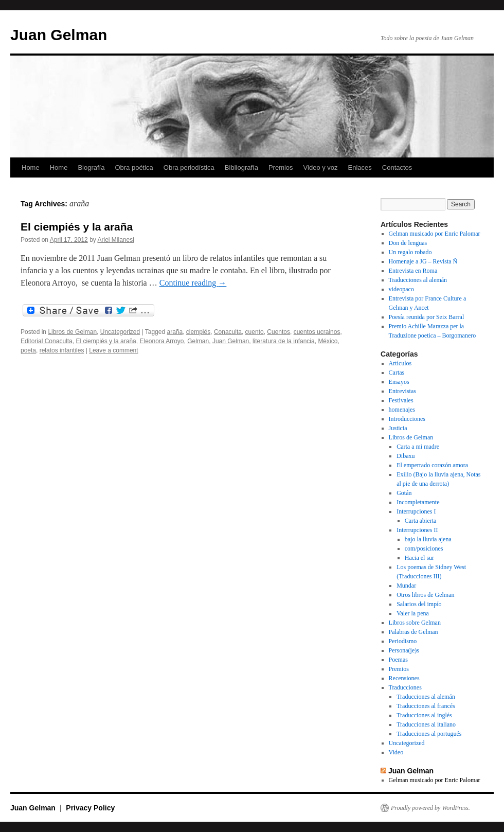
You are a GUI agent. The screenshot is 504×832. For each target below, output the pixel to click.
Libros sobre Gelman (415, 623)
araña (175, 332)
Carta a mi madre (418, 447)
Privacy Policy (90, 808)
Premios (281, 167)
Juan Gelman (59, 35)
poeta (28, 350)
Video (396, 752)
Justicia (398, 428)
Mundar (406, 586)
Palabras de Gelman (413, 632)
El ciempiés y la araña (77, 227)
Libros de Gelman (72, 332)
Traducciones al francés (426, 706)
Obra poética (134, 167)
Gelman (198, 341)
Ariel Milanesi (115, 240)
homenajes (402, 410)
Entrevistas (402, 391)
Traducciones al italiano (426, 724)
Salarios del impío (419, 604)
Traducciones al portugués (429, 734)
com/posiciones (424, 548)
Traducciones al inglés (424, 715)
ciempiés (198, 332)
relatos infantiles (62, 350)
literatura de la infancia (284, 341)
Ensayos (399, 382)
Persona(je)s (404, 650)
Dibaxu (406, 456)
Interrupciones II (417, 530)
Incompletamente (418, 502)
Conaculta (228, 332)
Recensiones (404, 678)
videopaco (401, 289)
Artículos (400, 363)
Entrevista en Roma (413, 271)
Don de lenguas (408, 243)
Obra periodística (189, 167)
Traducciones (405, 687)
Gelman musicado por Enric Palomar (435, 234)
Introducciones (407, 419)
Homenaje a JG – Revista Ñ (423, 261)
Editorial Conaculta (47, 341)
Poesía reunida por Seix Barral (427, 317)
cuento (255, 332)
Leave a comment (113, 350)
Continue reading (193, 283)
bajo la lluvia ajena (428, 539)
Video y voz (321, 167)
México (328, 341)
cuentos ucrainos (317, 332)
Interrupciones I (416, 511)
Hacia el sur (419, 558)
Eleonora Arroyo (161, 341)
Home (31, 167)
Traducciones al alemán (418, 280)
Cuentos (278, 332)
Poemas (398, 660)
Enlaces (360, 167)
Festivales (401, 400)
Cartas (397, 373)
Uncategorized (120, 332)
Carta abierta (421, 521)
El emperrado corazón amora (432, 465)
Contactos (397, 167)
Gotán (404, 493)
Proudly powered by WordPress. (430, 808)
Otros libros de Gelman (425, 595)
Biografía (91, 167)
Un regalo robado (410, 252)
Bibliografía (241, 167)
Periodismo (403, 641)
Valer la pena (413, 613)
